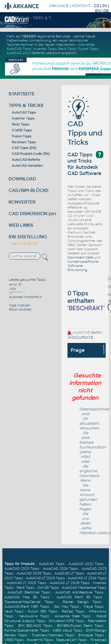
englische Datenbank (89, 473)
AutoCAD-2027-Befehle (25, 53)
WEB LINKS (21, 225)
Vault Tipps (14, 611)
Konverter (87, 45)
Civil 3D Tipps (48, 588)
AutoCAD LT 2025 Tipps (27, 583)
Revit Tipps (67, 49)
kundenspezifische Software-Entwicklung (83, 266)
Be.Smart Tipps (24, 142)
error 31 (15, 284)
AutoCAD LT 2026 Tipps (70, 583)
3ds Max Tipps (67, 607)
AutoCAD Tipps (19, 49)
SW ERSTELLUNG (28, 237)
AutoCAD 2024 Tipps (60, 569)
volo (12, 289)
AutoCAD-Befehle (26, 160)
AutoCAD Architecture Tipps (79, 592)
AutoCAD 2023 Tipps (22, 569)
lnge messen (20, 305)
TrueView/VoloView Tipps (53, 635)
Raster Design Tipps (82, 602)
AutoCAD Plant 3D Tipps (79, 597)
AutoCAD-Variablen (27, 166)
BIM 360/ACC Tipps (36, 626)
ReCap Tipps (73, 611)
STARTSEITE (22, 94)
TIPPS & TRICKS (26, 105)
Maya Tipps (94, 607)
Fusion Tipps (88, 49)
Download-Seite (80, 257)
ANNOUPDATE (80, 338)
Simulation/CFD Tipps (66, 621)
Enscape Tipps (91, 635)
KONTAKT (81, 6)
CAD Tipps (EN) (24, 148)
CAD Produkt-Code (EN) (31, 154)
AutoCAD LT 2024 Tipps (87, 578)
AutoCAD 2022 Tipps (86, 564)
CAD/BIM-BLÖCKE (29, 190)
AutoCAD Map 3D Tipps (27, 597)
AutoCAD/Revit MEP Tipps (27, 607)
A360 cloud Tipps (67, 630)
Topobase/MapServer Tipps (29, 602)
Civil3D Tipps (22, 130)
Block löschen (20, 309)
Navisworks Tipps (34, 616)
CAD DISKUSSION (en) (33, 214)
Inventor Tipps (45, 49)
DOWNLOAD (22, 179)
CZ (96, 6)
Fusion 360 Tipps (42, 611)
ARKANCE (59, 6)
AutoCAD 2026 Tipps (34, 573)
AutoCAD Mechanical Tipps (84, 588)
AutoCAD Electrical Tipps (29, 592)
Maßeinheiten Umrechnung (29, 40)
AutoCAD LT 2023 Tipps (45, 578)
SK (104, 6)
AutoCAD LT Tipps (69, 573)
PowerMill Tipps (40, 640)
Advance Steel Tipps (73, 616)
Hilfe (85, 457)
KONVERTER (22, 202)
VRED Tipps (14, 640)
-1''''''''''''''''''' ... (17, 293)
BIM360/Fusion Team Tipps (81, 626)
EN (98, 11)
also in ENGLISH (25, 243)
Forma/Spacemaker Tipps (27, 630)
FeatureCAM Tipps (72, 640)
